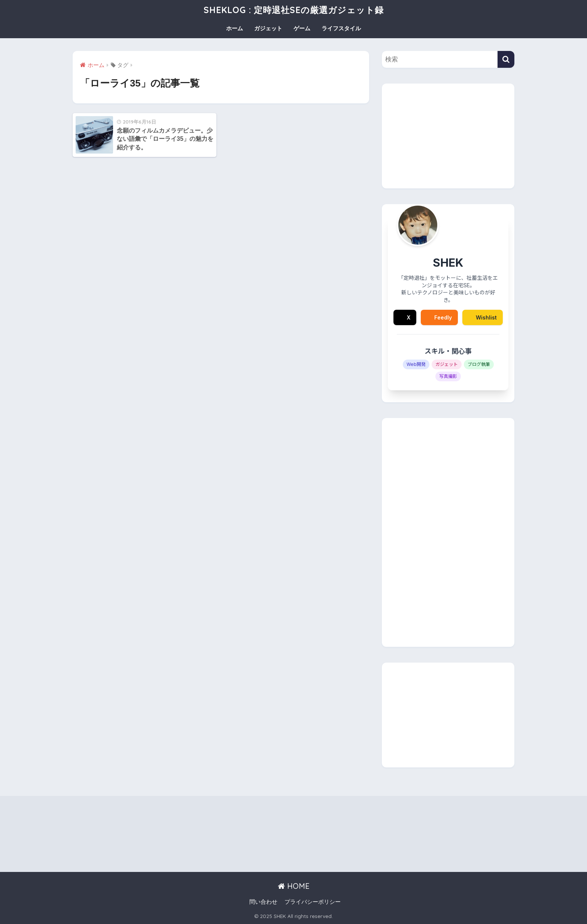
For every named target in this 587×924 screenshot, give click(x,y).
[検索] (506, 59)
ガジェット (268, 28)
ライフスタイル (341, 28)
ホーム (235, 28)
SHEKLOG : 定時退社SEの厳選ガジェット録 (294, 10)
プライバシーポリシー (313, 902)
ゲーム (302, 28)
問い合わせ (263, 902)
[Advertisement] (448, 136)
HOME (294, 886)
